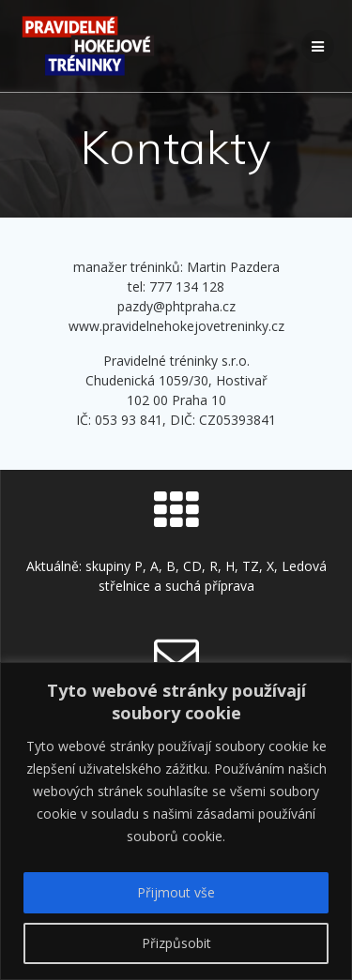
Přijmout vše (176, 892)
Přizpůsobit (176, 943)
